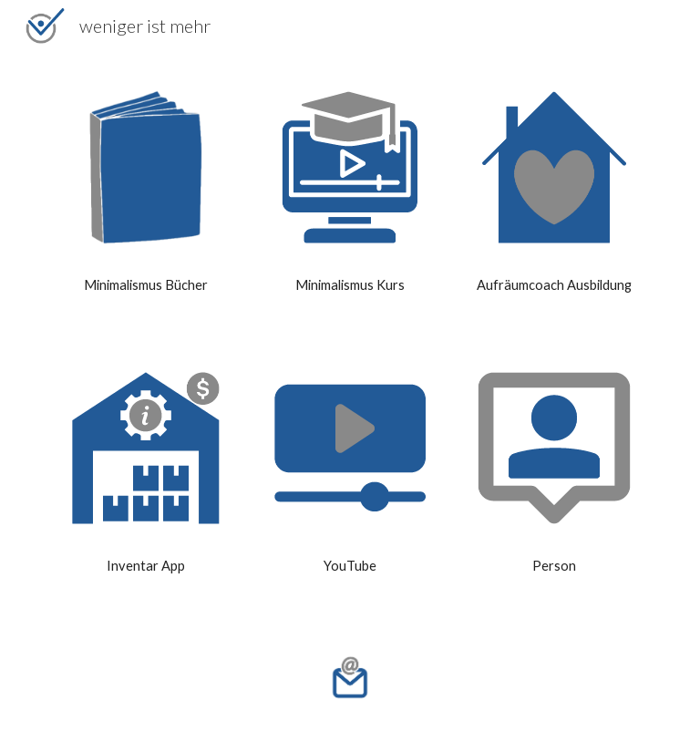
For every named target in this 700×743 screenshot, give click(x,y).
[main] (145, 285)
